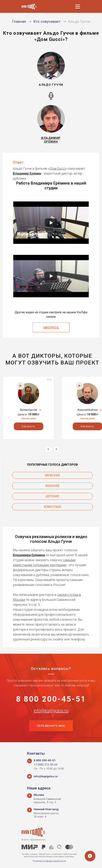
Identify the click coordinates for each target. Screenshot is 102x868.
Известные (52, 507)
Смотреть (51, 328)
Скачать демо (29, 418)
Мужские (52, 475)
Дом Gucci (57, 168)
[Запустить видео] (51, 223)
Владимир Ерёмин (27, 173)
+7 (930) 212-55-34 (45, 765)
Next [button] (56, 449)
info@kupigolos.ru (51, 711)
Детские (52, 496)
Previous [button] (49, 449)
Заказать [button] (28, 427)
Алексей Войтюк (88, 410)
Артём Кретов (29, 410)
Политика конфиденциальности (49, 861)
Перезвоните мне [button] (51, 726)
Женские (52, 486)
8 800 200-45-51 (51, 699)
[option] (29, 408)
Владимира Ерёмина (29, 555)
